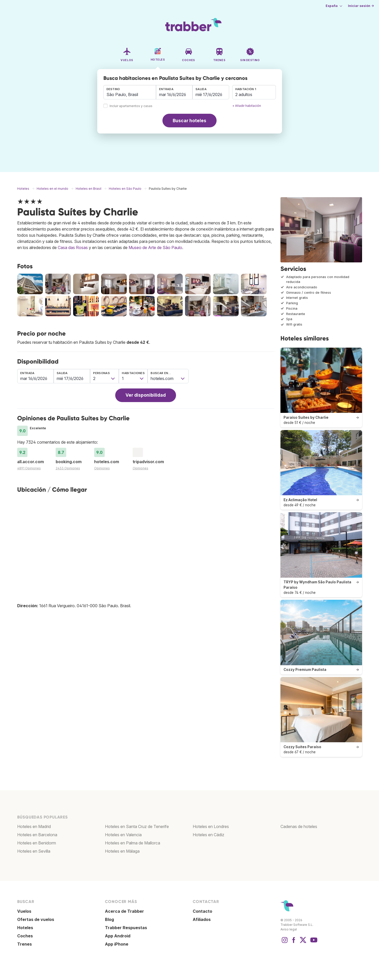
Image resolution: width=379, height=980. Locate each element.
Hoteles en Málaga (122, 851)
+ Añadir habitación (247, 106)
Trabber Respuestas (126, 928)
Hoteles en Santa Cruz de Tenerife (137, 826)
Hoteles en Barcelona (37, 835)
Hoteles (25, 928)
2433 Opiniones (68, 468)
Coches (25, 936)
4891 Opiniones (29, 468)
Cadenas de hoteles (299, 826)
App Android (118, 936)
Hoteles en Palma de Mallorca (133, 843)
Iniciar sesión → (361, 6)
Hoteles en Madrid (34, 826)
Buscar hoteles (189, 121)
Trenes (25, 944)
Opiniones (102, 468)
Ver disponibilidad (146, 395)
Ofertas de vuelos (36, 919)
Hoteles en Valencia (123, 835)
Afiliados (202, 919)
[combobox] (130, 92)
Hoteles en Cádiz (208, 835)
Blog (109, 919)
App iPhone (117, 944)
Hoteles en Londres (211, 826)
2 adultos (244, 94)
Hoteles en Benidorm (37, 843)
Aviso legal (289, 929)
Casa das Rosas (73, 248)
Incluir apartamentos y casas (131, 106)
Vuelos (24, 911)
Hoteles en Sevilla (34, 851)
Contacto (202, 911)
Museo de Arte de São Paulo (155, 248)
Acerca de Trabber (124, 911)
